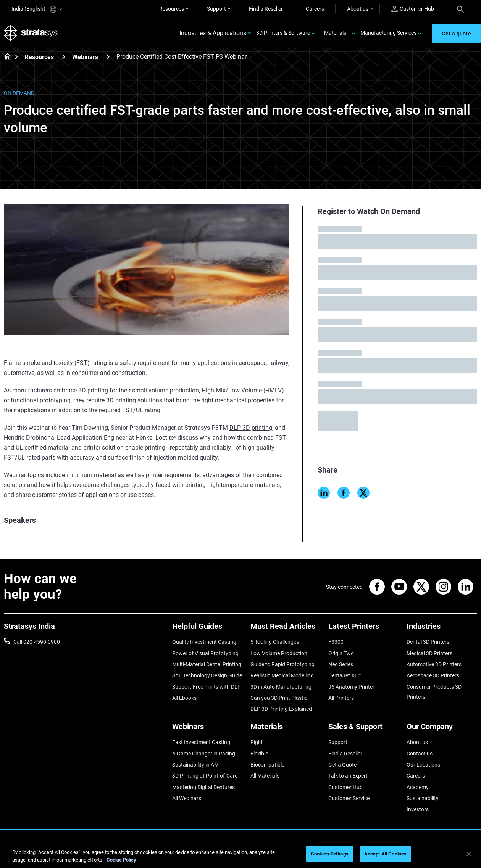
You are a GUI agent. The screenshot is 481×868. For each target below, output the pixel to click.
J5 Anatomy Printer (351, 687)
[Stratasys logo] (31, 33)
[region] (240, 854)
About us (358, 9)
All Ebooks (184, 698)
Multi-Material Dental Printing (207, 664)
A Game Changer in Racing (204, 754)
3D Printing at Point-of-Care (205, 776)
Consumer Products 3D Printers (434, 692)
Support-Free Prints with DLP (207, 687)
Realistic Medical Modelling (282, 675)
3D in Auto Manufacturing (281, 687)
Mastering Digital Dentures (203, 787)
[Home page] (5, 57)
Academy (418, 787)
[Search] (460, 9)
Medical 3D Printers (429, 653)
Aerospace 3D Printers (433, 675)
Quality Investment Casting (204, 642)
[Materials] (286, 729)
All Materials (265, 776)
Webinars (85, 57)
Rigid (256, 742)
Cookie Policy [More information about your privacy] (121, 860)
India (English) (37, 9)
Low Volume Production (279, 653)
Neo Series (341, 664)
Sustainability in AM (195, 765)
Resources (172, 9)
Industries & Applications (213, 33)
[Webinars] (108, 57)
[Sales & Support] (364, 729)
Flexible (259, 754)
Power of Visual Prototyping (205, 653)
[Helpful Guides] (207, 629)
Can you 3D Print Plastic (279, 698)
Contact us (420, 754)
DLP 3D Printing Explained (281, 709)
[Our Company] (442, 729)
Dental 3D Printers (428, 642)
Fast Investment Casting (201, 742)
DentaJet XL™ (345, 675)
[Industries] (442, 629)
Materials (335, 33)
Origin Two (341, 653)
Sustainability (423, 798)
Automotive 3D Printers (434, 664)
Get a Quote (342, 765)
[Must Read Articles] (286, 629)
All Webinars (187, 798)
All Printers (341, 698)
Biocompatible (267, 765)
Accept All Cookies (385, 854)
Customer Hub (413, 9)
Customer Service (349, 798)
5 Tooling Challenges (275, 642)
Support (216, 9)
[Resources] (64, 57)
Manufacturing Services (388, 33)
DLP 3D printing (251, 428)
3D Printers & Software (283, 33)
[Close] (469, 854)
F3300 (336, 642)
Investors (418, 809)
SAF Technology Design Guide (207, 675)
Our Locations (423, 765)
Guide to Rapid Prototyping (282, 664)
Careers (315, 9)
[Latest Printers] (364, 629)
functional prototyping (41, 400)
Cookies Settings (330, 854)
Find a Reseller (266, 9)
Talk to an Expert (348, 776)
